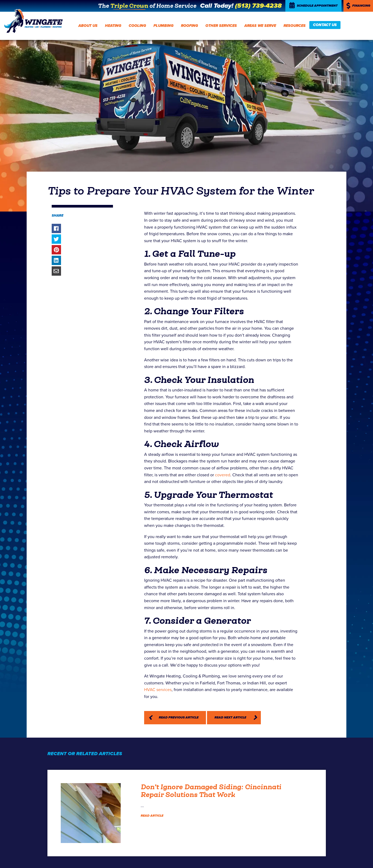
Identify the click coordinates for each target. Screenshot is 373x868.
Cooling (137, 26)
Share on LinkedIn (56, 260)
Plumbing (163, 26)
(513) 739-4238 (258, 6)
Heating (113, 26)
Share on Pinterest (56, 250)
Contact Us (325, 25)
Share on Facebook (56, 228)
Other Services (221, 26)
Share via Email (56, 271)
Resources (295, 26)
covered (223, 475)
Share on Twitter (56, 239)
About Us (88, 26)
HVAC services (158, 690)
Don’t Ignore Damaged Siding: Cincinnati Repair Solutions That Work (211, 791)
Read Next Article (230, 718)
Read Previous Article (179, 718)
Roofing (189, 26)
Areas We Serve (260, 26)
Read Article (152, 816)
